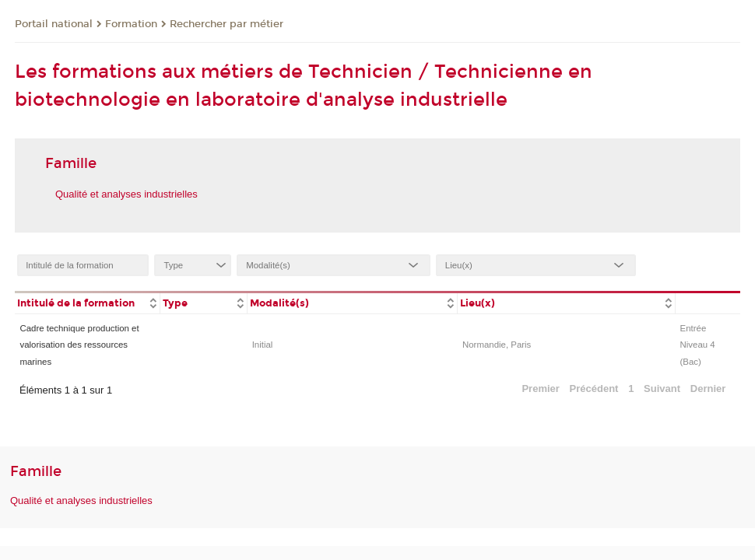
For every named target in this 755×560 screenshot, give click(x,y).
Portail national (54, 24)
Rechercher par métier (226, 24)
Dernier (708, 388)
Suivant (662, 388)
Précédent (594, 388)
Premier (540, 388)
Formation (131, 24)
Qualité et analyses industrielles (126, 194)
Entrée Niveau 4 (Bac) (698, 345)
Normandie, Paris (497, 345)
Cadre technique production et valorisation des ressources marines (79, 345)
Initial (263, 345)
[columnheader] (87, 302)
